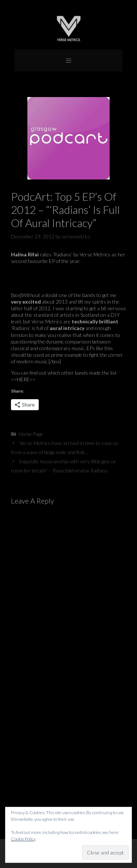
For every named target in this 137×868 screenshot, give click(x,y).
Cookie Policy (23, 839)
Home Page (31, 434)
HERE (23, 379)
